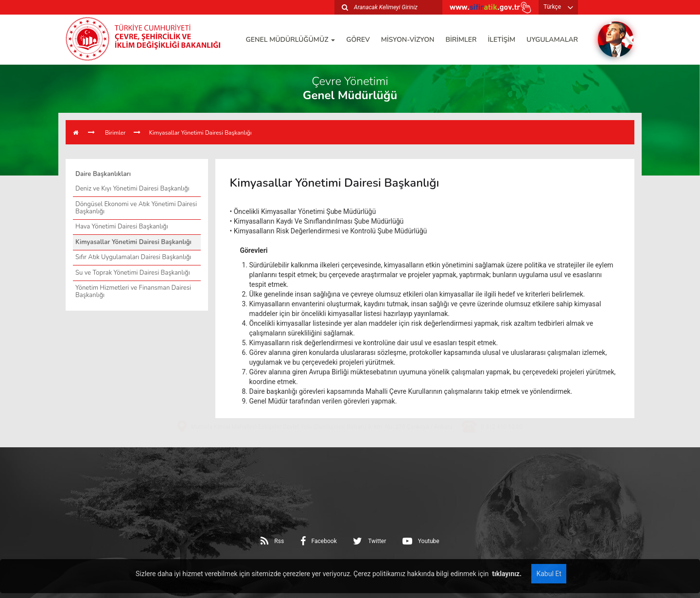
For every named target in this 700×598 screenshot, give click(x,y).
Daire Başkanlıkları (103, 174)
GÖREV (358, 40)
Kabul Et (549, 574)
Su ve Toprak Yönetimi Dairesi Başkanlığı (133, 273)
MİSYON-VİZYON (408, 40)
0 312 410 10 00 (502, 460)
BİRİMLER (461, 40)
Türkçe (552, 7)
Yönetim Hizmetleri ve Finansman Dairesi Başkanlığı (133, 291)
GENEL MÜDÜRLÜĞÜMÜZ (291, 40)
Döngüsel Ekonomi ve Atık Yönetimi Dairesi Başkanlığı (136, 208)
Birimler (115, 133)
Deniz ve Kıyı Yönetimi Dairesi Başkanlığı (132, 189)
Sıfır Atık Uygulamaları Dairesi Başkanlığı (133, 257)
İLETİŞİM (502, 40)
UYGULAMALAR (552, 40)
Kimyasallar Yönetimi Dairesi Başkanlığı (200, 133)
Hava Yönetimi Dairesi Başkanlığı (122, 227)
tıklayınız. (506, 574)
